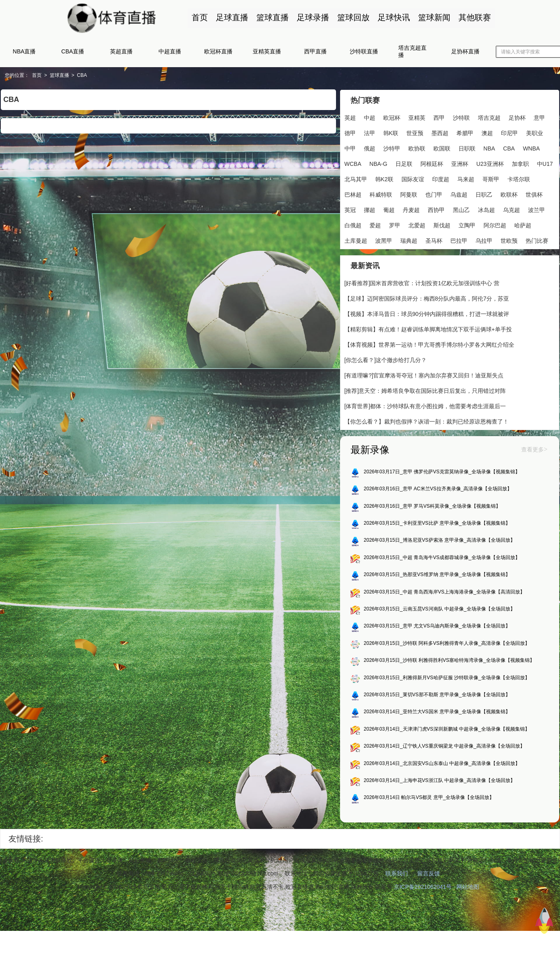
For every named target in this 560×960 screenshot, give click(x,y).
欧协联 (417, 148)
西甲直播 (315, 51)
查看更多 (534, 450)
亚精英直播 (267, 51)
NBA (489, 148)
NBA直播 (24, 51)
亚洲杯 (460, 163)
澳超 (487, 133)
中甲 (350, 148)
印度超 (441, 179)
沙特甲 (392, 148)
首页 (199, 17)
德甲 (350, 133)
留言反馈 (429, 876)
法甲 (370, 133)
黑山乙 (461, 210)
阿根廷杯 (432, 163)
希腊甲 (465, 133)
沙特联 (461, 117)
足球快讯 (393, 17)
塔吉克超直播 (412, 51)
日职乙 (484, 194)
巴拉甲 (459, 240)
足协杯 (517, 117)
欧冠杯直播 (218, 51)
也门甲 (434, 194)
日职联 (467, 148)
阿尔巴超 (495, 225)
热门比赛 (537, 240)
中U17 (545, 163)
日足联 (404, 163)
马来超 (466, 179)
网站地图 (468, 889)
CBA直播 (73, 51)
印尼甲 (509, 133)
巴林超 (353, 194)
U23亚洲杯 (490, 163)
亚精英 (417, 117)
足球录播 (313, 17)
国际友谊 (413, 179)
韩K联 (391, 133)
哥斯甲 (491, 179)
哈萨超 (523, 225)
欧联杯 (509, 194)
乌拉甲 (484, 240)
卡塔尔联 (519, 179)
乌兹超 (459, 194)
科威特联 (381, 194)
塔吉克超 (489, 117)
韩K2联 (384, 179)
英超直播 (121, 51)
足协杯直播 (465, 51)
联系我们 (397, 876)
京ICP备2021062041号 (423, 889)
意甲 (539, 117)
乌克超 (511, 210)
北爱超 (417, 225)
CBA (82, 75)
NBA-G (378, 163)
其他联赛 (474, 17)
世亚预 (415, 133)
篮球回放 (353, 17)
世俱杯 (534, 194)
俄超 (370, 148)
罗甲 (395, 225)
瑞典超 (409, 240)
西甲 (439, 117)
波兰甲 (537, 210)
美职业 (535, 133)
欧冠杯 (392, 117)
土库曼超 (356, 240)
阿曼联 (409, 194)
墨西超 (440, 133)
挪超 (370, 210)
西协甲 (436, 210)
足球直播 (232, 17)
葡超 (389, 210)
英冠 (350, 210)
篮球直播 (272, 17)
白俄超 (353, 225)
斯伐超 (442, 225)
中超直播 (170, 51)
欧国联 (442, 148)
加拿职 (520, 163)
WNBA (531, 148)
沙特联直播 (364, 51)
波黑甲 (384, 240)
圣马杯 (434, 240)
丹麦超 (411, 210)
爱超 (375, 225)
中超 (370, 117)
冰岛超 (486, 210)
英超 (350, 117)
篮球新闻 (434, 17)
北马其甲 (356, 179)
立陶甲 (467, 225)
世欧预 (509, 240)
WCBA (353, 163)
